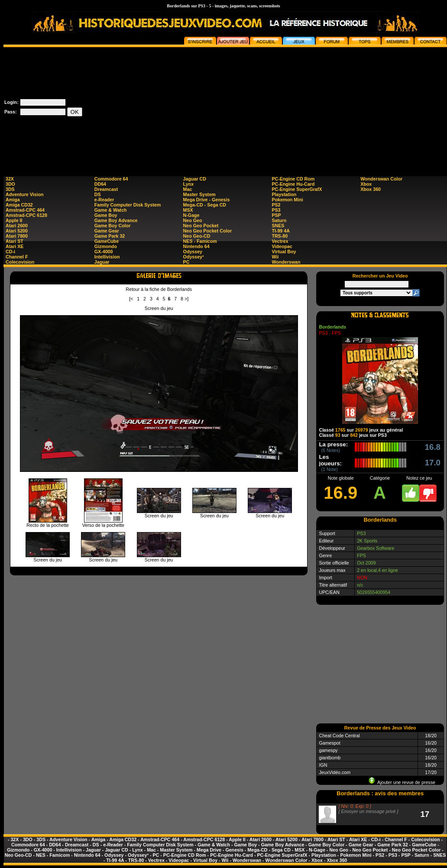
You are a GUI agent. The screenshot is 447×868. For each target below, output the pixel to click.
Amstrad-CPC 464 (25, 210)
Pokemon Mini (287, 200)
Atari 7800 (17, 236)
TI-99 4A (280, 231)
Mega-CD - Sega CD (205, 205)
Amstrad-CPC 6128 (26, 215)
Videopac (282, 246)
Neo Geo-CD (197, 236)
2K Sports (367, 541)
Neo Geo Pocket (201, 226)
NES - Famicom (200, 241)
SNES (278, 226)
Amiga (13, 200)
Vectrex (280, 241)
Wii (275, 257)
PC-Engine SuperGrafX (297, 189)
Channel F (17, 257)
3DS (10, 189)
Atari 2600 (17, 226)
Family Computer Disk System (128, 205)
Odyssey (193, 252)
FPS (361, 555)
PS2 (276, 205)
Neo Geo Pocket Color (208, 231)
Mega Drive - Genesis (207, 200)
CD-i (10, 252)
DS (98, 194)
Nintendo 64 (196, 246)
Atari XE (15, 246)
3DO (10, 184)
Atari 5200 (17, 231)
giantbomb (330, 758)
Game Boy (106, 215)
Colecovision (20, 262)
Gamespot (329, 743)
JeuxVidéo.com (335, 772)
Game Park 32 (110, 236)
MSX (188, 210)
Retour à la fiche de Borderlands (159, 289)
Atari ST (15, 241)
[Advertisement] (347, 108)
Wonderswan (286, 262)
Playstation (284, 194)
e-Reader (104, 200)
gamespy (328, 750)
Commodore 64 (111, 179)
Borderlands (332, 327)
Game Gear (107, 231)
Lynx (188, 184)
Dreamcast (106, 189)
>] (186, 299)
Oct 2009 (366, 563)
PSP (276, 215)
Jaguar (102, 262)
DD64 (100, 184)
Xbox (366, 184)
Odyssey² (194, 257)
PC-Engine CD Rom (293, 179)
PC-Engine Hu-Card (293, 184)
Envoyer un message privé (368, 811)
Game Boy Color (113, 226)
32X (10, 179)
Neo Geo (193, 220)
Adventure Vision (24, 194)
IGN (323, 765)
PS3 (276, 210)
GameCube (107, 241)
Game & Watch (111, 210)
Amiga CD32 (19, 205)
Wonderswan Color (381, 179)
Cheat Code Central (339, 736)
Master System (199, 194)
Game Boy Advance (116, 220)
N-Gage (191, 215)
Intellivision (107, 257)
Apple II (14, 220)
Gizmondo (106, 246)
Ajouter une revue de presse (402, 782)
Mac (188, 189)
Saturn (279, 220)
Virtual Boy (284, 252)
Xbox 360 (371, 189)
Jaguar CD (195, 179)
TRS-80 (280, 236)
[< (131, 299)
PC (186, 262)
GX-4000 (104, 252)
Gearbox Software (376, 548)
